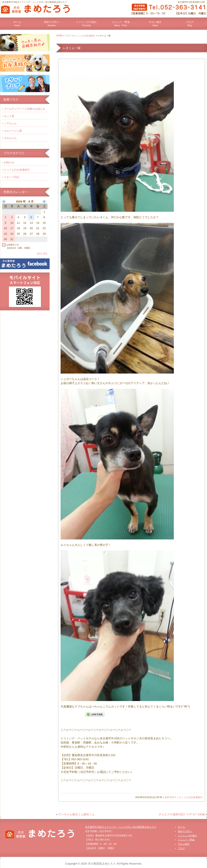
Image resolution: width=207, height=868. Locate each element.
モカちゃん (10, 138)
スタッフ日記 (12, 177)
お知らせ (9, 162)
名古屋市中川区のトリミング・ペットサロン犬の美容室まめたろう (121, 827)
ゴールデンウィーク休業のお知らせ (25, 109)
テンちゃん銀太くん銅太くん (77, 814)
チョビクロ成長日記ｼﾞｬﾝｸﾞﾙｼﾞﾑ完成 (182, 814)
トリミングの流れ (86, 24)
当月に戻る (42, 254)
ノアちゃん (10, 124)
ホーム (17, 24)
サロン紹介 (155, 24)
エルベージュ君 (13, 131)
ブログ (190, 24)
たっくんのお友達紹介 (85, 36)
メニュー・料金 (121, 24)
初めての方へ (52, 24)
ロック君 (9, 116)
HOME (59, 36)
